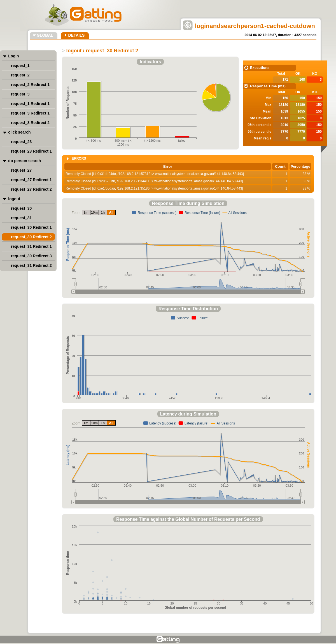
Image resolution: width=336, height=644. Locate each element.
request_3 (20, 94)
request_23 (21, 142)
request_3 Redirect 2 (30, 123)
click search (19, 132)
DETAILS (76, 35)
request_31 (21, 218)
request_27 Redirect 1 (31, 180)
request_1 (20, 66)
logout (14, 199)
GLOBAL (45, 35)
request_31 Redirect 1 (31, 246)
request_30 (21, 208)
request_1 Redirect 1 (30, 104)
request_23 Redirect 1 (31, 151)
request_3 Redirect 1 (30, 113)
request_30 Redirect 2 (31, 237)
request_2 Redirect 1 (30, 85)
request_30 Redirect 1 (31, 227)
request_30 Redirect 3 (31, 256)
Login (13, 56)
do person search (25, 161)
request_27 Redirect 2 (31, 189)
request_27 (21, 170)
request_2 (20, 75)
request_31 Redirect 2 (31, 265)
